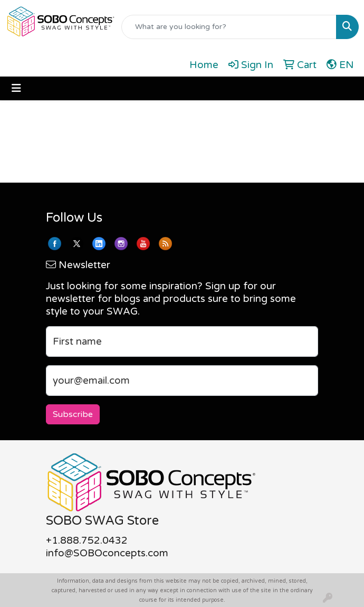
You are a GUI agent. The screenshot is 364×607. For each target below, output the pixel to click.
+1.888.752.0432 (87, 540)
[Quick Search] (229, 27)
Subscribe (73, 414)
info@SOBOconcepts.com (107, 553)
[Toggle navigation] (16, 88)
